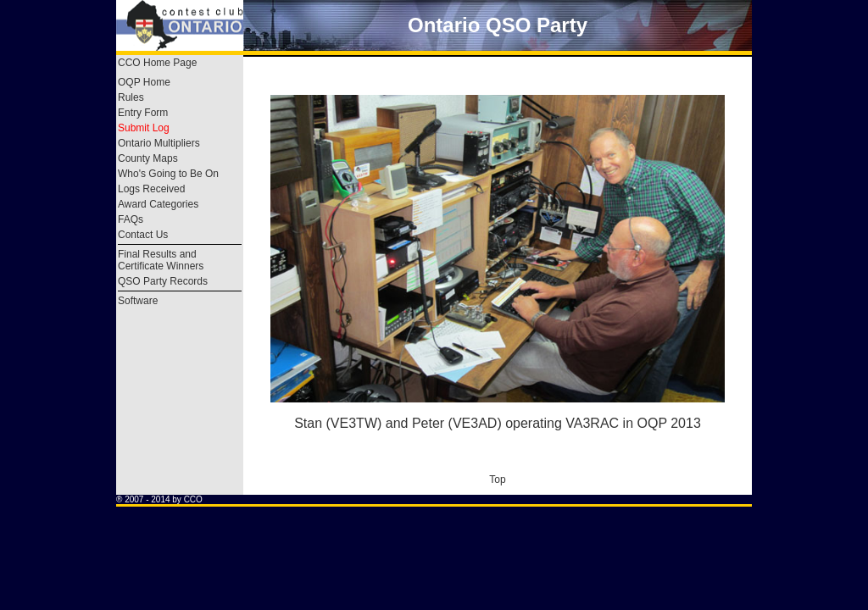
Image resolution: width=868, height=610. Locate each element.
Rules (131, 97)
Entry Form (143, 113)
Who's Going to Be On (168, 174)
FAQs (131, 219)
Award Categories (158, 204)
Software (138, 301)
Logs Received (151, 189)
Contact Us (143, 235)
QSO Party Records (163, 281)
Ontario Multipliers (159, 143)
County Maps (148, 158)
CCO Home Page (157, 63)
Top (497, 480)
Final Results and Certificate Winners (161, 260)
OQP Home (144, 82)
